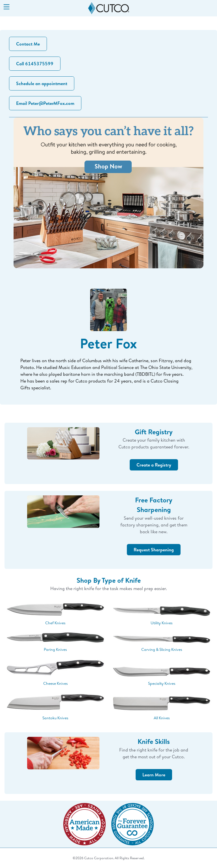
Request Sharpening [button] (154, 550)
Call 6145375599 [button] (35, 64)
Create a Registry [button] (154, 465)
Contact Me (28, 44)
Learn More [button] (154, 775)
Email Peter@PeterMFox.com (45, 103)
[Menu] (6, 7)
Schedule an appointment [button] (42, 83)
